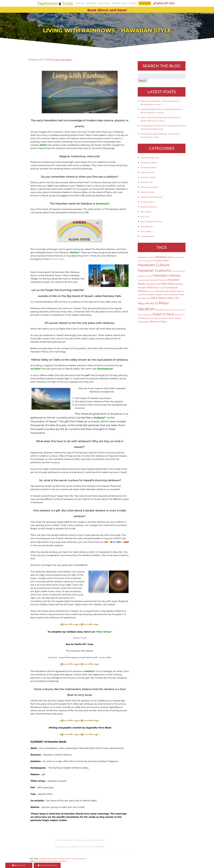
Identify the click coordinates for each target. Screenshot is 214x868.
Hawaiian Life (45, 859)
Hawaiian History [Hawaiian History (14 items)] (167, 275)
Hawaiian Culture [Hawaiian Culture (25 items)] (154, 265)
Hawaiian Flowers (148, 167)
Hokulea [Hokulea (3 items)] (179, 284)
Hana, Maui (58, 259)
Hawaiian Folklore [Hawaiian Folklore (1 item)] (178, 271)
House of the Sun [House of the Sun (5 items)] (148, 287)
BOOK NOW (145, 3)
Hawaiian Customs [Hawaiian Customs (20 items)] (154, 270)
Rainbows (63, 861)
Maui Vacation (81, 859)
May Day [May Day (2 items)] (159, 310)
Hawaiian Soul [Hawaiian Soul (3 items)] (153, 284)
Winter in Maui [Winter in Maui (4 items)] (158, 322)
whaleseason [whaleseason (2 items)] (144, 322)
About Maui (104, 3)
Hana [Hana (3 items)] (170, 257)
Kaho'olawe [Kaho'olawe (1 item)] (151, 291)
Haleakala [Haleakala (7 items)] (161, 257)
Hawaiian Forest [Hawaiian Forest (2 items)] (145, 276)
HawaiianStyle (40, 861)
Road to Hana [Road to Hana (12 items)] (163, 314)
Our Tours (91, 3)
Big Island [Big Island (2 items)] (142, 257)
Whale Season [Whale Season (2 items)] (175, 318)
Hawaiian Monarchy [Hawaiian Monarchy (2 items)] (158, 280)
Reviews (116, 3)
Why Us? (80, 3)
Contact (133, 3)
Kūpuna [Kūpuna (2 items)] (180, 291)
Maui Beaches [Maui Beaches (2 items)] (144, 298)
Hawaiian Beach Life (150, 158)
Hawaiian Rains (147, 202)
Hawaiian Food (147, 172)
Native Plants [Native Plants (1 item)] (168, 310)
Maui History (146, 212)
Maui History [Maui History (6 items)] (159, 298)
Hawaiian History (148, 177)
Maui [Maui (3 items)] (181, 294)
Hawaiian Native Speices (151, 197)
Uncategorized (147, 236)
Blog (125, 3)
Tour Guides (146, 231)
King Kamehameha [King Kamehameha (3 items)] (166, 291)
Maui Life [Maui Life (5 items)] (173, 298)
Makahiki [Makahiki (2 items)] (174, 294)
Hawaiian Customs (149, 163)
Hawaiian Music (148, 192)
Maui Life (70, 859)
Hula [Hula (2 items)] (162, 288)
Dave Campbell (63, 60)
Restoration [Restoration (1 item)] (148, 315)
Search (143, 81)
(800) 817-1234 (164, 3)
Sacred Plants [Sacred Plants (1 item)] (180, 315)
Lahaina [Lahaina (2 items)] (141, 294)
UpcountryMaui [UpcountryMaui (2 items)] (161, 318)
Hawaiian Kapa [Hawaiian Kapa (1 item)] (143, 280)
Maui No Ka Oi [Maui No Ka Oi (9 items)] (148, 303)
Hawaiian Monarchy (149, 187)
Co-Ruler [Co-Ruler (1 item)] (151, 257)
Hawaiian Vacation (58, 859)
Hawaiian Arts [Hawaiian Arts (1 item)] (148, 261)
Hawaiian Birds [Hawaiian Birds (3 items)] (161, 261)
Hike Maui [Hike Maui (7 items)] (167, 284)
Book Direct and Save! (107, 10)
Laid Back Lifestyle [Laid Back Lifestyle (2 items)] (154, 294)
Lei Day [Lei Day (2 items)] (166, 294)
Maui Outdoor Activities (151, 222)
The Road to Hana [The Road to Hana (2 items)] (146, 318)
